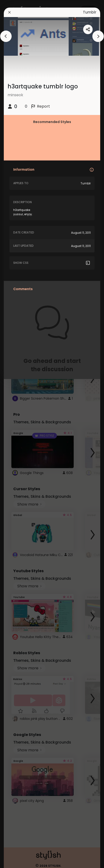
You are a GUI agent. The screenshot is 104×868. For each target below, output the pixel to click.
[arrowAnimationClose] (6, 36)
